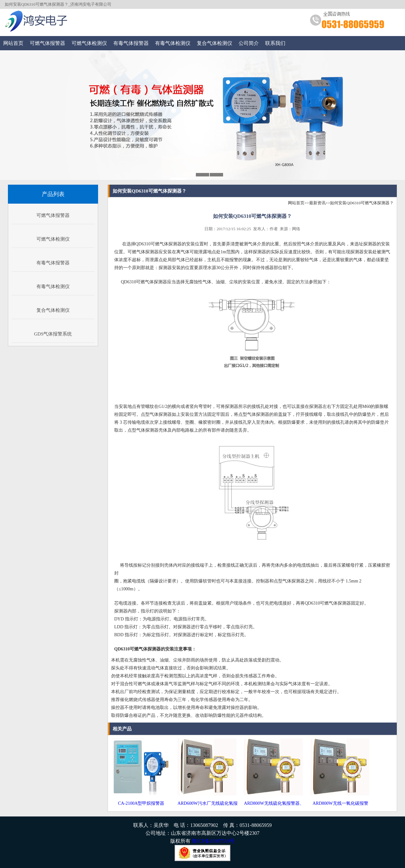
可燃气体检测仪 (89, 43)
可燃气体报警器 (47, 43)
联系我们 (275, 43)
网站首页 (13, 43)
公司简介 (249, 43)
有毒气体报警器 (131, 43)
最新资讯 (317, 203)
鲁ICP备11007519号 (213, 841)
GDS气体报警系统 (53, 334)
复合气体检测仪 (215, 43)
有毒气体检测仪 (173, 43)
